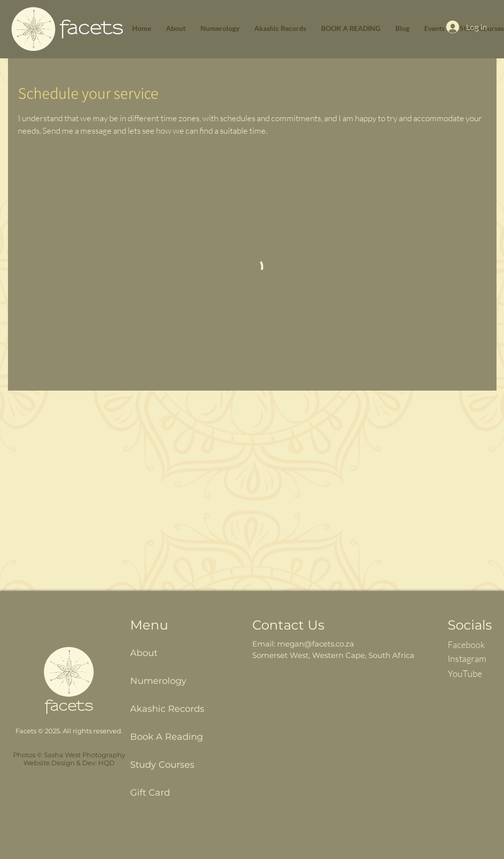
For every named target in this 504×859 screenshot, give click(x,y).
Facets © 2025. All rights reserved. (69, 731)
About (144, 653)
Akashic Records (167, 709)
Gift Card (150, 793)
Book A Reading (167, 737)
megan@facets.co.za (316, 644)
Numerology (158, 681)
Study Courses (162, 765)
